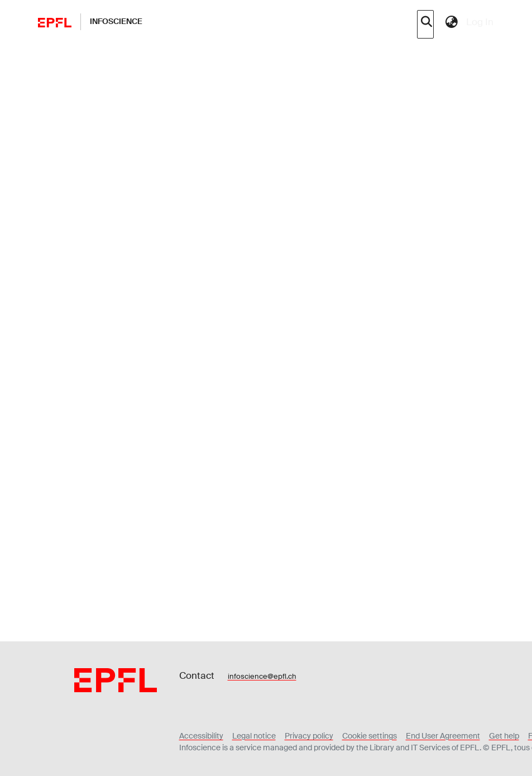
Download (410, 487)
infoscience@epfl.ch (262, 722)
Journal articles (247, 57)
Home (85, 57)
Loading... (108, 506)
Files (86, 422)
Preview (335, 487)
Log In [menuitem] (480, 22)
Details (123, 423)
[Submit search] (427, 22)
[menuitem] (452, 22)
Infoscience (116, 21)
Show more (185, 203)
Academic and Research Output (158, 57)
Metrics (166, 423)
